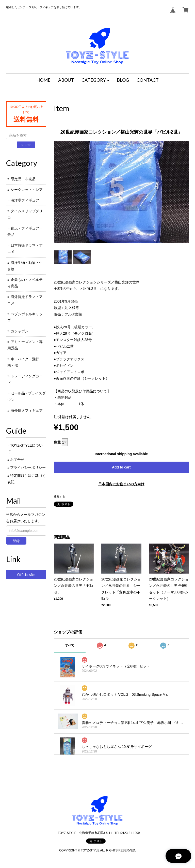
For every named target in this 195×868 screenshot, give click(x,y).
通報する (59, 496)
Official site (26, 574)
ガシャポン (20, 331)
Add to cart (121, 467)
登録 (16, 541)
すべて (70, 645)
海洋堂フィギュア (25, 200)
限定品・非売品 (23, 179)
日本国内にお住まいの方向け (121, 484)
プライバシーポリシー (28, 467)
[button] (95, 80)
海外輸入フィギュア (27, 410)
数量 (57, 442)
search (26, 145)
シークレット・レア (27, 190)
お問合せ (17, 460)
